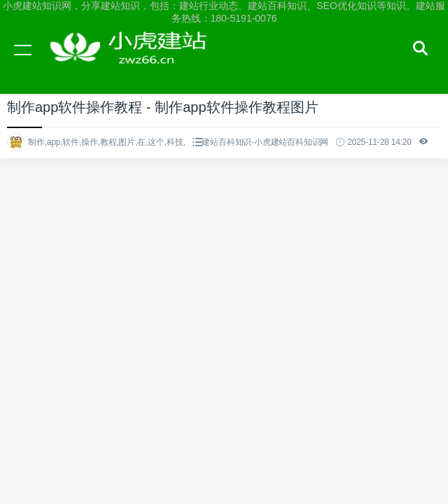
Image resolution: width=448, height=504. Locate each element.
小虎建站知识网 (133, 63)
